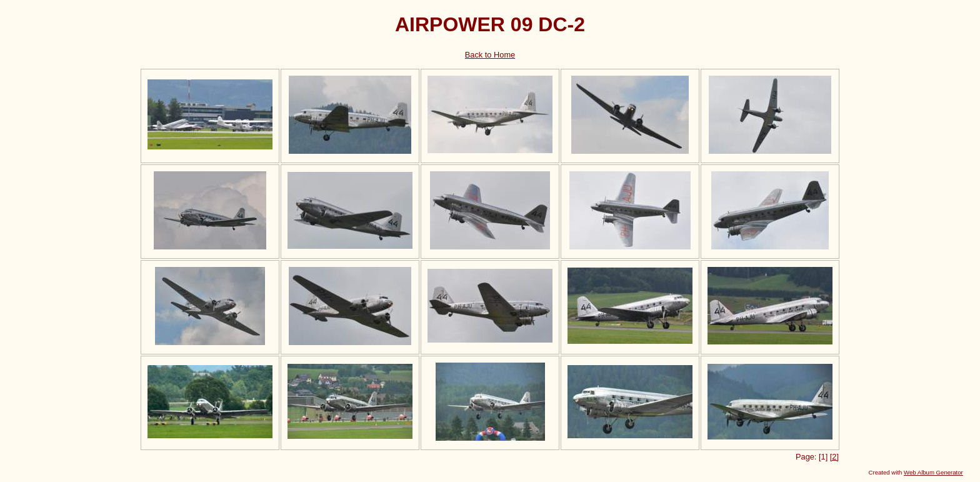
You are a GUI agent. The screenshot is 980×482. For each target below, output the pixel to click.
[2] (834, 457)
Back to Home (490, 55)
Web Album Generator (933, 472)
